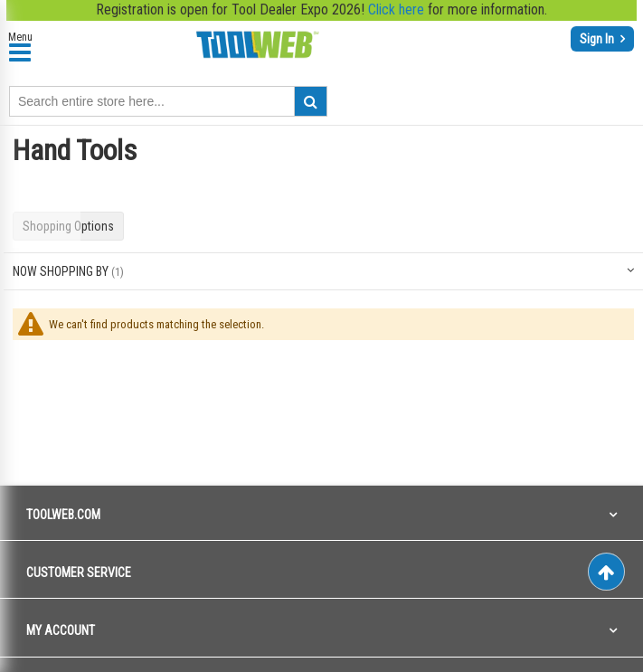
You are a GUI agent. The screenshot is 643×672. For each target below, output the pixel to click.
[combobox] (168, 101)
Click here (396, 9)
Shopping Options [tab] (68, 226)
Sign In (598, 39)
